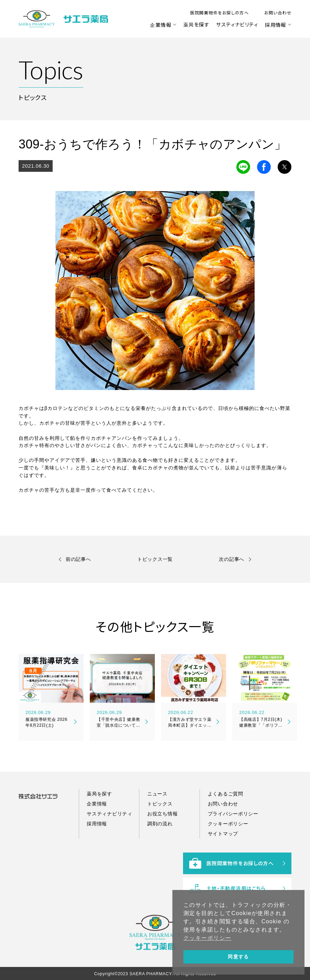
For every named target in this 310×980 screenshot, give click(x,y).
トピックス (160, 822)
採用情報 (276, 25)
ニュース (157, 812)
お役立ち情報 (162, 832)
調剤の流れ (160, 842)
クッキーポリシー (228, 842)
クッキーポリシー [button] (207, 938)
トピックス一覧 (155, 561)
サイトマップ (223, 852)
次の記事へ (232, 561)
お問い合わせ (278, 13)
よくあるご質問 (226, 812)
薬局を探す (196, 24)
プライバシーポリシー (233, 832)
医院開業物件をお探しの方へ (220, 13)
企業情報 (161, 25)
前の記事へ (78, 561)
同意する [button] (238, 957)
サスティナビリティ (237, 24)
